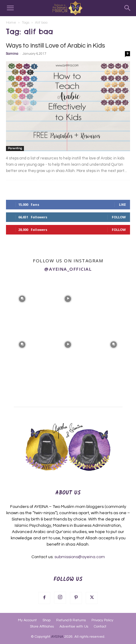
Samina (12, 54)
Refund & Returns (71, 620)
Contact (100, 627)
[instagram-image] (22, 298)
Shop (46, 620)
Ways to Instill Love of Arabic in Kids (55, 46)
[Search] (128, 8)
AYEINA (57, 637)
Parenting (15, 148)
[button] (10, 8)
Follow (119, 217)
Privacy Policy (102, 620)
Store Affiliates (42, 627)
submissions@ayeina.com (80, 557)
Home (11, 23)
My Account (27, 620)
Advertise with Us (74, 627)
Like (122, 204)
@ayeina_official (68, 269)
